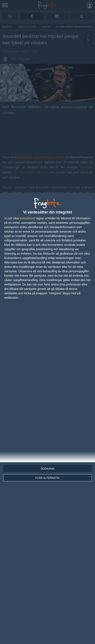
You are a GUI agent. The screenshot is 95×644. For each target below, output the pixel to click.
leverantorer (28, 218)
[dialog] (47, 419)
